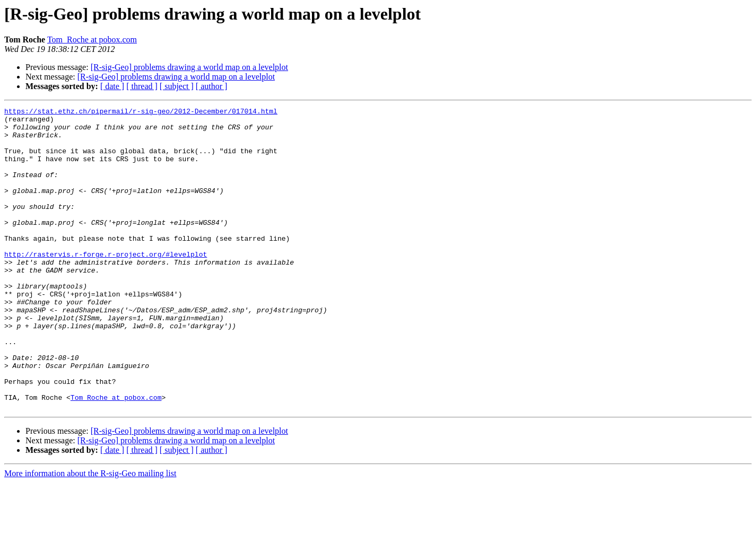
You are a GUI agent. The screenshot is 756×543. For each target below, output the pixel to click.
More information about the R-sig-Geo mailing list (90, 534)
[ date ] (112, 86)
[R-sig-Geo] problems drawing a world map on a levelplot (189, 67)
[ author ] (212, 86)
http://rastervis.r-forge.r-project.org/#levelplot (106, 284)
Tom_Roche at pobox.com (92, 40)
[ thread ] (142, 86)
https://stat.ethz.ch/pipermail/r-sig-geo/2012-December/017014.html (141, 112)
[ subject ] (177, 86)
